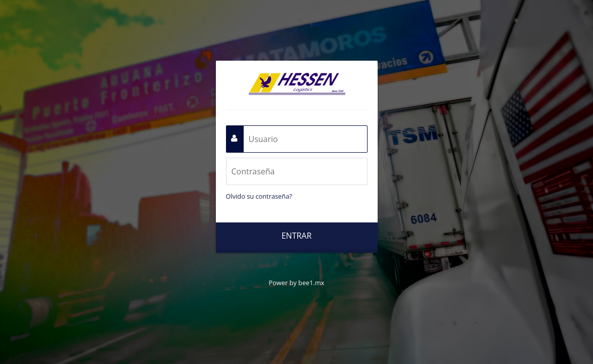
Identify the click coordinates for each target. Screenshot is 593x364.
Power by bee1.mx (296, 283)
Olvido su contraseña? (259, 196)
